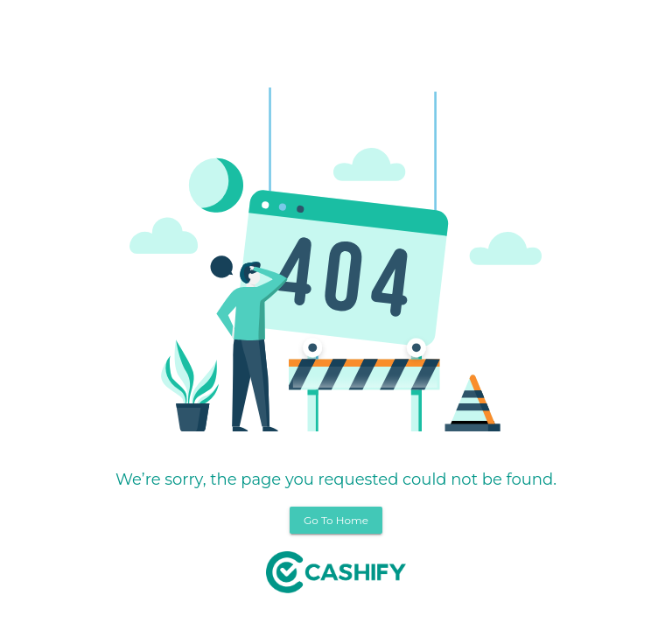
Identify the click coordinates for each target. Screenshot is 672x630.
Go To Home (336, 520)
